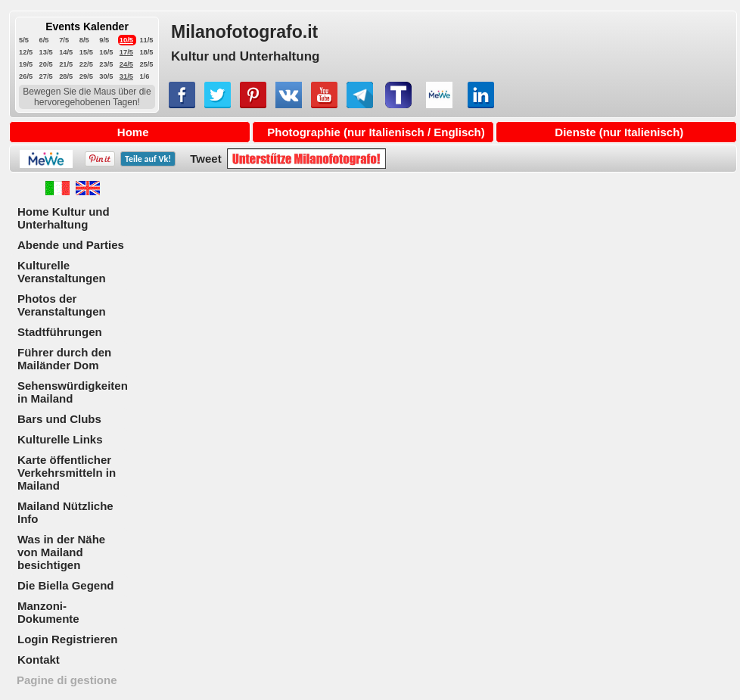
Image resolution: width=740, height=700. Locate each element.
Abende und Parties (71, 245)
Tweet (205, 159)
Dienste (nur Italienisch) (619, 132)
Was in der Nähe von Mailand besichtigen (61, 552)
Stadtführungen (60, 332)
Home (133, 132)
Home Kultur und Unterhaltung (64, 218)
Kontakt (39, 660)
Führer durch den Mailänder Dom (64, 359)
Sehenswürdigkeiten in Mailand (73, 392)
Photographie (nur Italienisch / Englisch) (376, 132)
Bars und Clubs (59, 419)
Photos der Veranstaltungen (62, 305)
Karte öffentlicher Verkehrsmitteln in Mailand (67, 473)
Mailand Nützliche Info (65, 512)
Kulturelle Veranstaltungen (62, 272)
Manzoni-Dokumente (48, 612)
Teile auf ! (148, 159)
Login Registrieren (68, 639)
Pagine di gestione (67, 680)
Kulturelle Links (60, 439)
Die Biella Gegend (66, 585)
